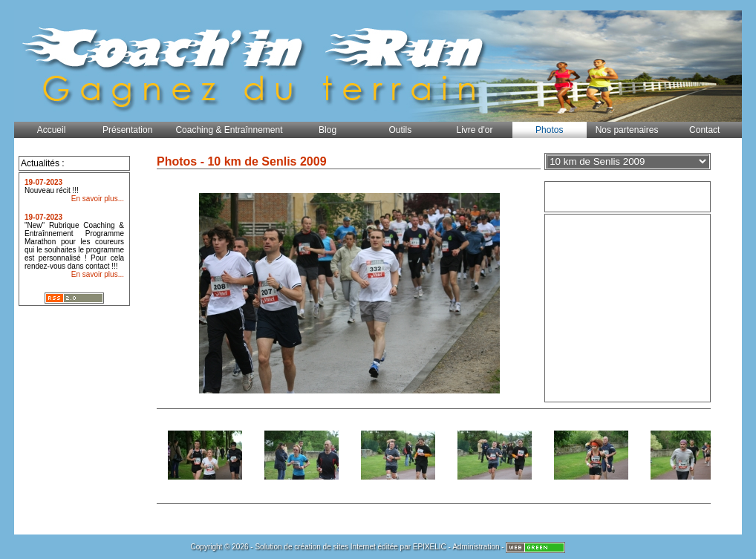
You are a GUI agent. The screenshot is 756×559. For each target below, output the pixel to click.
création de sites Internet (335, 547)
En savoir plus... (98, 199)
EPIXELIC (430, 547)
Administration (476, 547)
